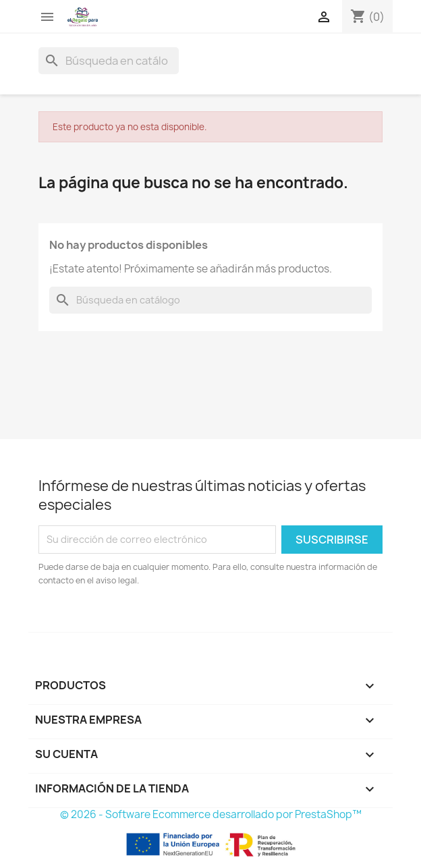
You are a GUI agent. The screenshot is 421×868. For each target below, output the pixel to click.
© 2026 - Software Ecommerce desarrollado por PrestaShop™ (211, 814)
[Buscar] (109, 61)
